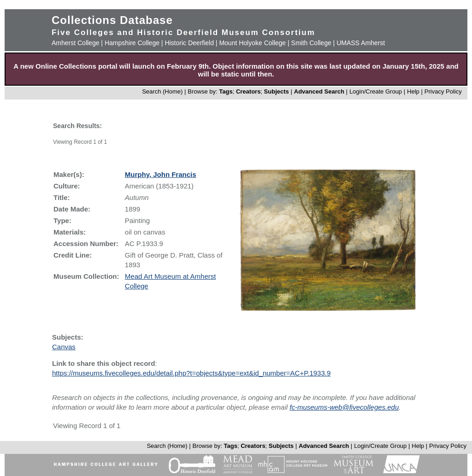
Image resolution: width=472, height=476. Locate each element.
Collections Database (112, 20)
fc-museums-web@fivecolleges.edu (344, 407)
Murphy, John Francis (161, 174)
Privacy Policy (443, 91)
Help (413, 91)
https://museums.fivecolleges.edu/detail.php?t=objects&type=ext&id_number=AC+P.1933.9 (191, 373)
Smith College (311, 43)
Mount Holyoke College (252, 43)
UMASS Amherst (361, 43)
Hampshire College (132, 43)
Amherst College (76, 43)
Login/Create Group (377, 91)
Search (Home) (162, 91)
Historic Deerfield (189, 43)
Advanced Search (319, 91)
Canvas (64, 347)
